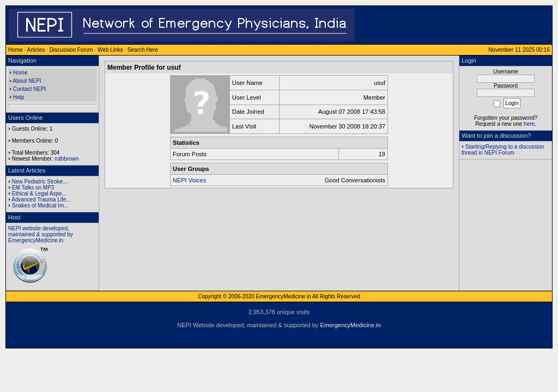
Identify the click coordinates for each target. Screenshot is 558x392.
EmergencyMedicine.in (350, 325)
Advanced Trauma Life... (41, 200)
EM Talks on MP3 (33, 188)
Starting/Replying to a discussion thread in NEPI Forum (503, 150)
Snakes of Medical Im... (40, 206)
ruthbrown (66, 159)
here (529, 124)
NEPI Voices (189, 180)
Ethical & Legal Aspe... (39, 194)
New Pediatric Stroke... (40, 182)
